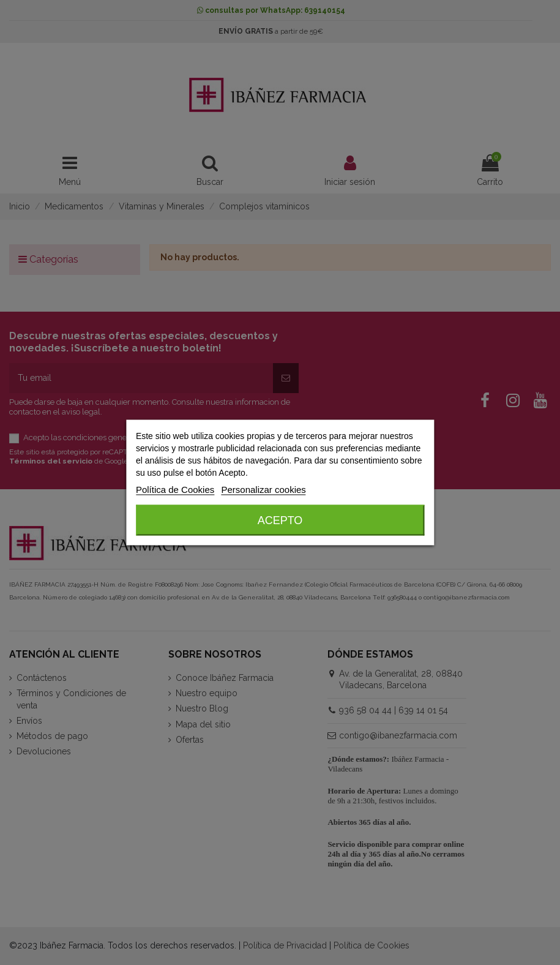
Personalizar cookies (263, 490)
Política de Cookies (175, 490)
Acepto (280, 520)
